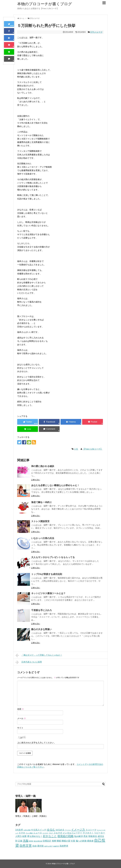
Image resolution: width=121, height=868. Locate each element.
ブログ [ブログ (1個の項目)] (51, 833)
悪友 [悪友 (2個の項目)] (86, 836)
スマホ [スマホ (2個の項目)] (22, 833)
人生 (76, 449)
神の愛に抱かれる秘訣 (43, 466)
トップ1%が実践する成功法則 (47, 574)
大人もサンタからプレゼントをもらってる (53, 557)
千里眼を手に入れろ (42, 610)
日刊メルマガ (96, 32)
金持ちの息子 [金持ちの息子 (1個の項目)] (49, 846)
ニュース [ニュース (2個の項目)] (38, 833)
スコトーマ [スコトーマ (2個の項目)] (91, 830)
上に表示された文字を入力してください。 (37, 743)
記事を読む (36, 480)
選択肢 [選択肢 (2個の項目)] (40, 846)
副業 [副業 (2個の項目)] (24, 836)
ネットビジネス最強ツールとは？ (48, 593)
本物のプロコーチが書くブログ (45, 4)
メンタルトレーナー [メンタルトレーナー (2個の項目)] (72, 833)
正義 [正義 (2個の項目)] (20, 841)
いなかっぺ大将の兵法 (43, 538)
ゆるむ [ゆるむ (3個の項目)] (51, 830)
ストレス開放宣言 (40, 521)
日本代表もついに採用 (29, 662)
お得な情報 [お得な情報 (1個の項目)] (27, 830)
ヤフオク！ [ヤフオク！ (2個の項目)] (88, 833)
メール (22, 718)
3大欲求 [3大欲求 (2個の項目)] (19, 830)
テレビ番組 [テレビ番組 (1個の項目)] (29, 833)
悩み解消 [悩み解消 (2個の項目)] (78, 836)
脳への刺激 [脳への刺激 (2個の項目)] (81, 841)
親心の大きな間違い (42, 629)
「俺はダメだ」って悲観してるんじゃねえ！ (39, 655)
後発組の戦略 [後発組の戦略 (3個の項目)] (66, 836)
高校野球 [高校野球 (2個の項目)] (64, 846)
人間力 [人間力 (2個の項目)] (19, 836)
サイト (20, 728)
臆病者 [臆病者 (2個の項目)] (90, 841)
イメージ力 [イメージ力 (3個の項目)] (78, 830)
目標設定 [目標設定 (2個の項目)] (47, 841)
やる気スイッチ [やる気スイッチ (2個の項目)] (39, 830)
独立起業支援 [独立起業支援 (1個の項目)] (38, 841)
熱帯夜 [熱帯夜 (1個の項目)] (31, 841)
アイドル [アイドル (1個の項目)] (68, 830)
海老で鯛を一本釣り (42, 502)
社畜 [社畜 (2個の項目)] (73, 841)
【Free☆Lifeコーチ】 (93, 449)
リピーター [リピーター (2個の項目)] (100, 833)
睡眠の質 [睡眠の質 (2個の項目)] (66, 841)
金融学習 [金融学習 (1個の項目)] (56, 846)
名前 (21, 709)
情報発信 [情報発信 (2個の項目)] (93, 836)
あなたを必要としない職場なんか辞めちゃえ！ (55, 485)
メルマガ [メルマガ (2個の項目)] (58, 833)
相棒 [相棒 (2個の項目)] (54, 841)
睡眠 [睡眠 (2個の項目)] (59, 841)
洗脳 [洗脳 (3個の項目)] (26, 841)
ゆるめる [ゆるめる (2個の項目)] (60, 830)
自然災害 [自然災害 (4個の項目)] (26, 846)
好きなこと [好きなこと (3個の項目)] (50, 836)
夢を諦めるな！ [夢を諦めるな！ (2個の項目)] (35, 836)
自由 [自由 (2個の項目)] (35, 846)
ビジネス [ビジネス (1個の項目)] (45, 833)
